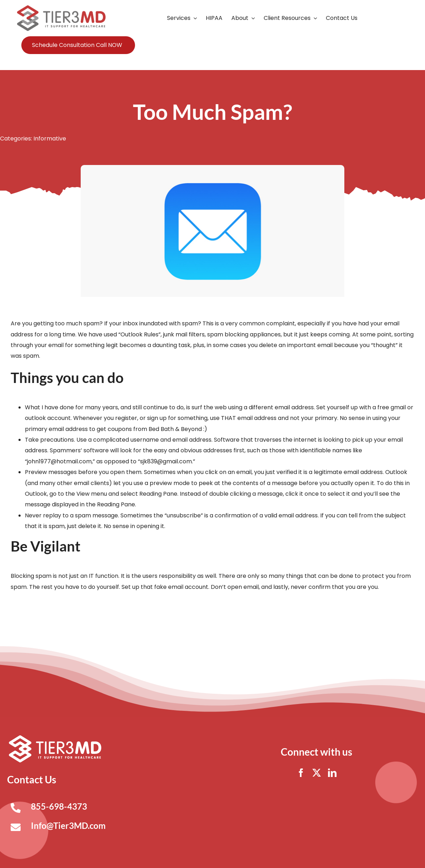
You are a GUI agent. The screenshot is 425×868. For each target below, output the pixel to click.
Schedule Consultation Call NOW (77, 45)
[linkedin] (332, 773)
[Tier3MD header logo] (61, 8)
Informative (50, 139)
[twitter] (317, 773)
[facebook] (301, 773)
